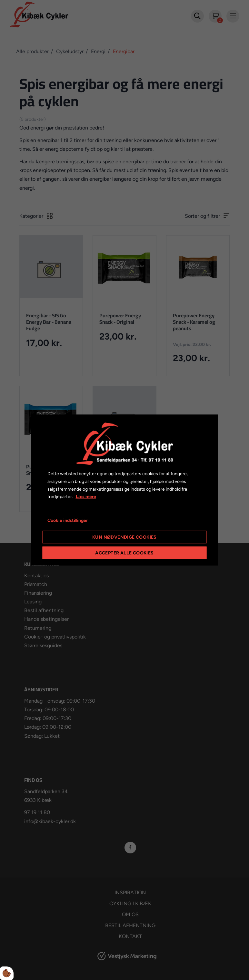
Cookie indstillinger (68, 520)
